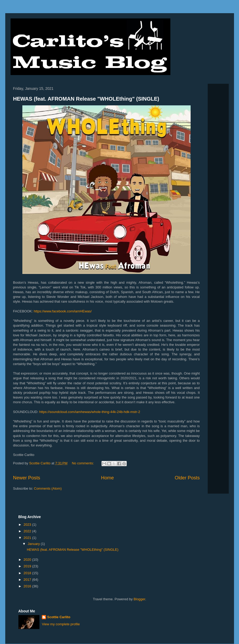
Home (107, 478)
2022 (28, 531)
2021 (28, 538)
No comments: (83, 463)
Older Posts (187, 478)
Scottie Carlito (59, 617)
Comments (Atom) (48, 488)
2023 (28, 525)
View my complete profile (61, 624)
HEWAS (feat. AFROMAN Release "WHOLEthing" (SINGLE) (86, 99)
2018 (28, 573)
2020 (28, 560)
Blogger (139, 599)
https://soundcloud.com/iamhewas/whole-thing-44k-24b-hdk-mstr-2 (90, 412)
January (34, 544)
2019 (28, 566)
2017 (28, 580)
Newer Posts (27, 478)
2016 (28, 586)
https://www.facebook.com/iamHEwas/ (63, 311)
